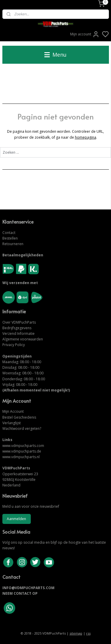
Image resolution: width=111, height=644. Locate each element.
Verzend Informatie (18, 334)
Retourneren (13, 244)
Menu (55, 55)
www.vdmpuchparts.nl (21, 457)
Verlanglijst (12, 423)
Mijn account (85, 34)
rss (88, 633)
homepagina (86, 137)
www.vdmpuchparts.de (22, 451)
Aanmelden (16, 519)
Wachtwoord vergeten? (22, 428)
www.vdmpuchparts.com (23, 446)
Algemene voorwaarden (23, 339)
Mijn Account (13, 411)
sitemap (76, 633)
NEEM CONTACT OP (20, 593)
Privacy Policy (14, 345)
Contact (9, 233)
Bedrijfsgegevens (17, 328)
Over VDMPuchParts (19, 322)
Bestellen (10, 238)
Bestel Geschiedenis (19, 417)
